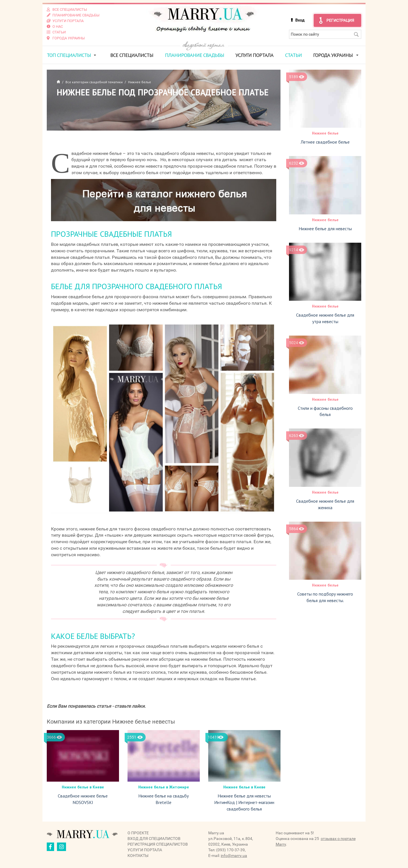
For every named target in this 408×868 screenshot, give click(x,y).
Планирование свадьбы (195, 55)
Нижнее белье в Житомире (164, 787)
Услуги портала (254, 55)
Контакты (138, 855)
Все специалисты (132, 55)
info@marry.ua (234, 855)
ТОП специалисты (69, 55)
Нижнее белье (325, 133)
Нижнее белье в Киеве (83, 787)
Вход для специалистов (154, 838)
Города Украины (333, 55)
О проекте (138, 833)
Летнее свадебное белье (325, 142)
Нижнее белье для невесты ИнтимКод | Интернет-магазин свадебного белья (244, 802)
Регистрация (340, 20)
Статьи (293, 55)
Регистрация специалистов (158, 844)
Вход (300, 20)
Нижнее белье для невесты (325, 228)
